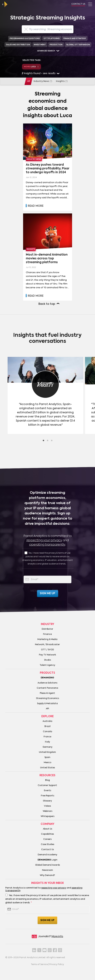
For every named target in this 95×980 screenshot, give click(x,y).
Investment (40, 45)
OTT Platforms (52, 39)
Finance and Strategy (75, 39)
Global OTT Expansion (78, 45)
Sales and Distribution (18, 45)
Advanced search (46, 51)
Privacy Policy (57, 965)
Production (56, 45)
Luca (31, 67)
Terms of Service (39, 965)
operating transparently (47, 545)
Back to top (47, 304)
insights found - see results (41, 74)
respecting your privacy (44, 540)
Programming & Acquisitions (25, 39)
